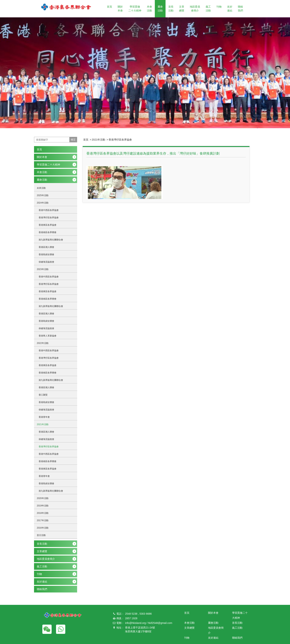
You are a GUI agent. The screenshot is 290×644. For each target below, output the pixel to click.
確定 (73, 140)
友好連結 (230, 9)
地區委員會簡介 (195, 9)
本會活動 (149, 9)
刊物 (219, 7)
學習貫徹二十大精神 (135, 9)
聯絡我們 (240, 9)
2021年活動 (98, 140)
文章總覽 (182, 9)
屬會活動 (160, 9)
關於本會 (120, 9)
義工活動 (208, 9)
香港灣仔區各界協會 (120, 140)
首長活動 (171, 9)
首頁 (109, 7)
